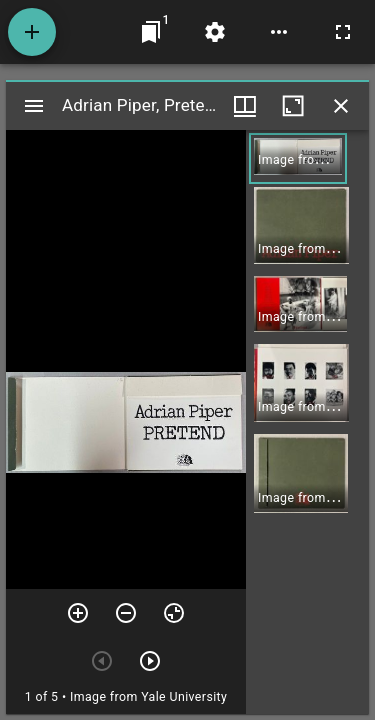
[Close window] (341, 106)
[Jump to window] (151, 32)
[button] (298, 158)
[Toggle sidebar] (34, 106)
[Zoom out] (126, 613)
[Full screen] (343, 32)
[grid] (307, 422)
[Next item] (150, 661)
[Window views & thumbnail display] (245, 106)
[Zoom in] (78, 613)
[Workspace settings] (215, 32)
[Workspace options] (279, 32)
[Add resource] (32, 32)
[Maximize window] (293, 106)
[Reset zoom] (174, 613)
